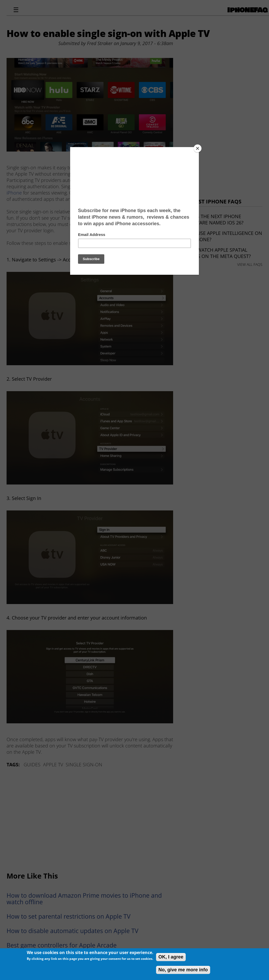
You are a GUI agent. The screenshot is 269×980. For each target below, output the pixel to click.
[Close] (198, 148)
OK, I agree (171, 957)
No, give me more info (183, 970)
